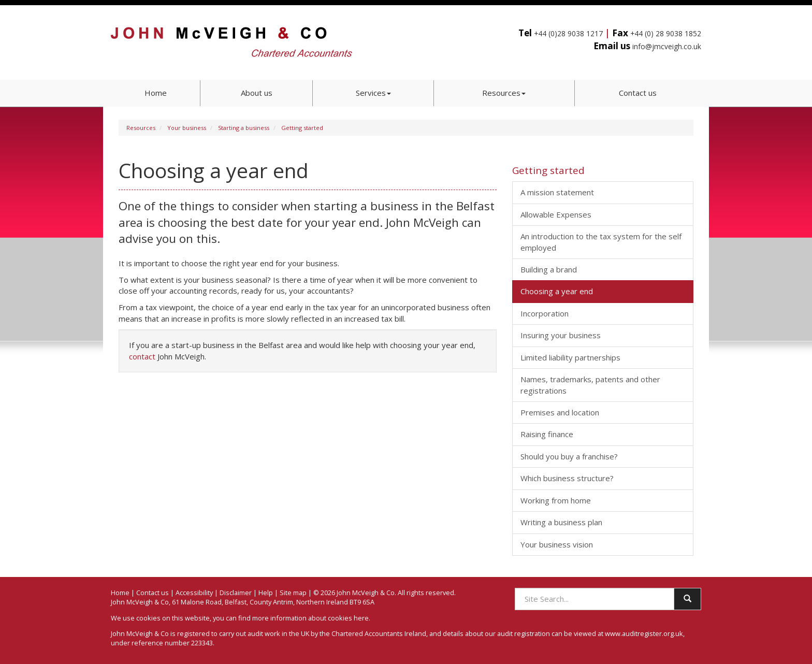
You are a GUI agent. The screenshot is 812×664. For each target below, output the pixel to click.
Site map (293, 593)
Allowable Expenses (556, 214)
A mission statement (557, 192)
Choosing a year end (557, 291)
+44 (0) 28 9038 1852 (666, 33)
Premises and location (560, 412)
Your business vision (557, 544)
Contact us (638, 93)
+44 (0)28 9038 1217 (568, 33)
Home (156, 93)
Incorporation (545, 313)
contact (142, 356)
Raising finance (547, 434)
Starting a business (244, 128)
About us (257, 93)
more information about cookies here (310, 618)
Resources (504, 93)
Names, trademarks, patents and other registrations (590, 385)
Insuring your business (561, 335)
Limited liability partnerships (570, 357)
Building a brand (549, 269)
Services (373, 93)
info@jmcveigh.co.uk (667, 46)
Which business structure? (567, 478)
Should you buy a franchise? (569, 456)
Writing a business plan (561, 522)
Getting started (302, 128)
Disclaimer (236, 593)
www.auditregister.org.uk (644, 633)
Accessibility (194, 593)
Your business (187, 128)
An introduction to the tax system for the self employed (601, 242)
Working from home (556, 500)
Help (266, 593)
